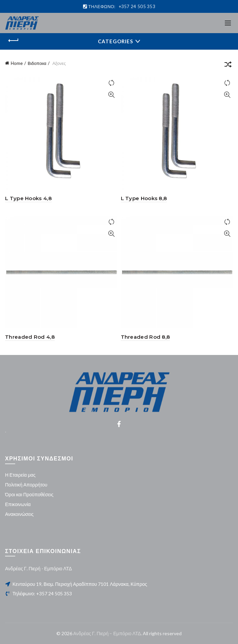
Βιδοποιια (37, 63)
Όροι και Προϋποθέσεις (29, 494)
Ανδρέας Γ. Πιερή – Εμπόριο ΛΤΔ (107, 633)
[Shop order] (228, 66)
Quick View (112, 95)
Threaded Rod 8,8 (146, 337)
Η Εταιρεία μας (20, 475)
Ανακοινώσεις (19, 514)
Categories (115, 41)
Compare (112, 83)
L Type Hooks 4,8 (28, 198)
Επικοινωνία (18, 504)
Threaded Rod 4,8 (30, 337)
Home (17, 63)
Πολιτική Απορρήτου (26, 485)
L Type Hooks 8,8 (144, 198)
